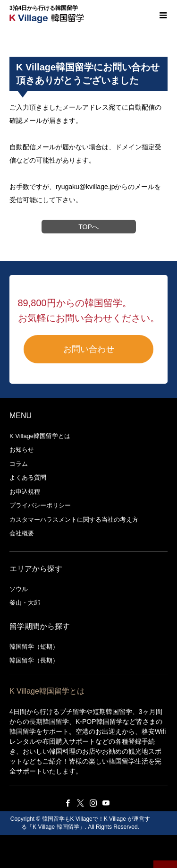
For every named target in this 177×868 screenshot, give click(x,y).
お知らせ (22, 450)
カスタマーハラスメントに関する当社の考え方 (74, 520)
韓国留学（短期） (34, 647)
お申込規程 (25, 492)
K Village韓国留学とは (40, 436)
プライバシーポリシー (40, 505)
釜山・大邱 (25, 603)
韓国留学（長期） (34, 660)
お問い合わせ (89, 349)
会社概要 (22, 533)
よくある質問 (28, 477)
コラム (19, 464)
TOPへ (88, 227)
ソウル (19, 589)
